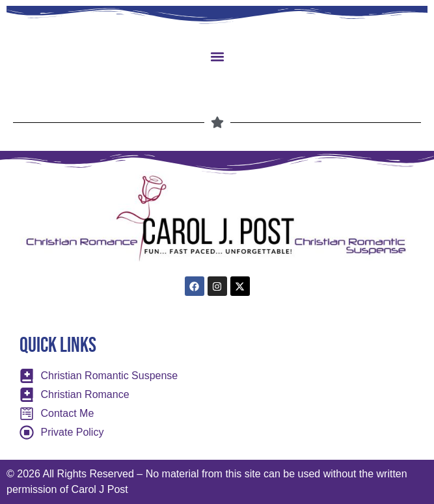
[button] (217, 56)
